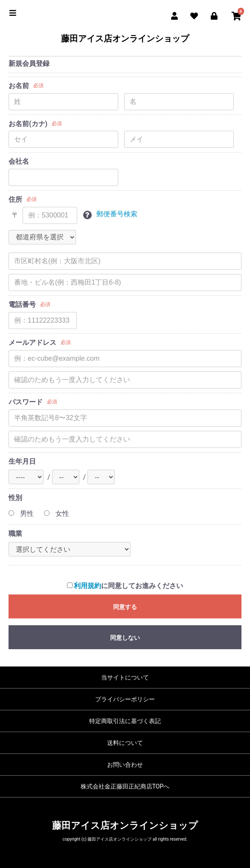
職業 (15, 534)
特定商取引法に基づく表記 (125, 721)
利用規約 (87, 586)
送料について (125, 743)
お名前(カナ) (28, 124)
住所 (15, 199)
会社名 (19, 161)
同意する (125, 607)
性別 (15, 498)
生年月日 (22, 461)
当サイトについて (125, 677)
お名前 (19, 86)
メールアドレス (32, 343)
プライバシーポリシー (125, 699)
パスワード (26, 402)
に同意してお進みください (125, 586)
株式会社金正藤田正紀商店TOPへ (125, 786)
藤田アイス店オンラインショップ (125, 38)
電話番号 (22, 305)
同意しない (125, 638)
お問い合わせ (125, 765)
